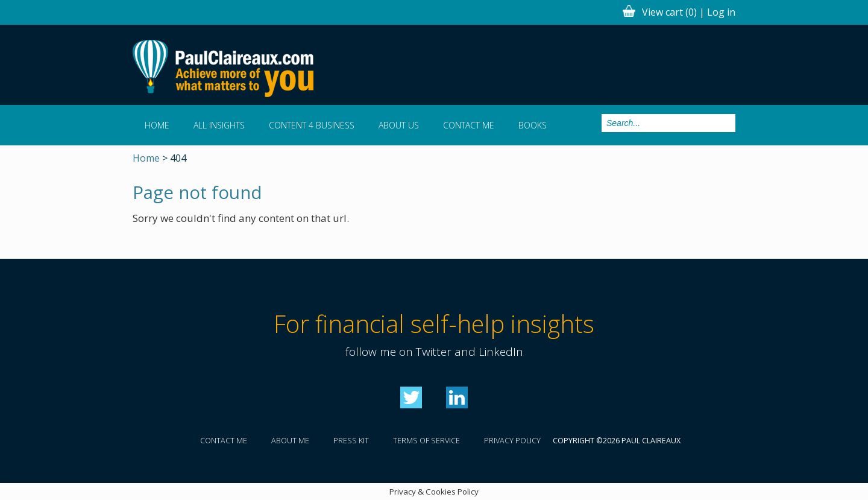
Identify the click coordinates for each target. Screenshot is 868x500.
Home (157, 125)
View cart (669, 12)
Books (533, 125)
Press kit (351, 441)
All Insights (219, 125)
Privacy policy (512, 441)
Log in (721, 12)
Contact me (469, 125)
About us (399, 125)
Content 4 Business (312, 125)
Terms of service (426, 441)
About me (290, 441)
